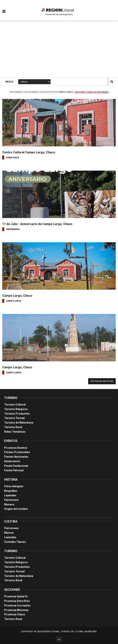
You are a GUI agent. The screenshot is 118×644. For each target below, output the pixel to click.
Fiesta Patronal (14, 470)
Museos (9, 504)
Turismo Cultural (15, 405)
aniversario (13, 229)
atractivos (13, 158)
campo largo (14, 301)
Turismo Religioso (16, 409)
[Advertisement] (59, 49)
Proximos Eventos (16, 448)
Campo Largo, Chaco (17, 296)
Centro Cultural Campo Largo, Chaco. (29, 152)
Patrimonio (11, 500)
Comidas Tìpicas (15, 542)
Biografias (11, 491)
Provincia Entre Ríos (17, 601)
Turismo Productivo (17, 414)
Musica (9, 533)
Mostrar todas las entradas (92, 92)
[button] (4, 9)
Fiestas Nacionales (16, 457)
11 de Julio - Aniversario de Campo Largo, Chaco (37, 224)
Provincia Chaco (15, 614)
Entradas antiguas (102, 381)
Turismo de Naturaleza (19, 423)
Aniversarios (12, 461)
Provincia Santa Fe (16, 596)
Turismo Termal (14, 418)
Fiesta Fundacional (16, 466)
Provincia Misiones (16, 610)
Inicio (9, 82)
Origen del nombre (16, 509)
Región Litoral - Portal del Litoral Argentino (70, 632)
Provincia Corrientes (17, 606)
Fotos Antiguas (14, 486)
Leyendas (10, 495)
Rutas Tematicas (15, 432)
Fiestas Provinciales (17, 452)
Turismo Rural (13, 427)
